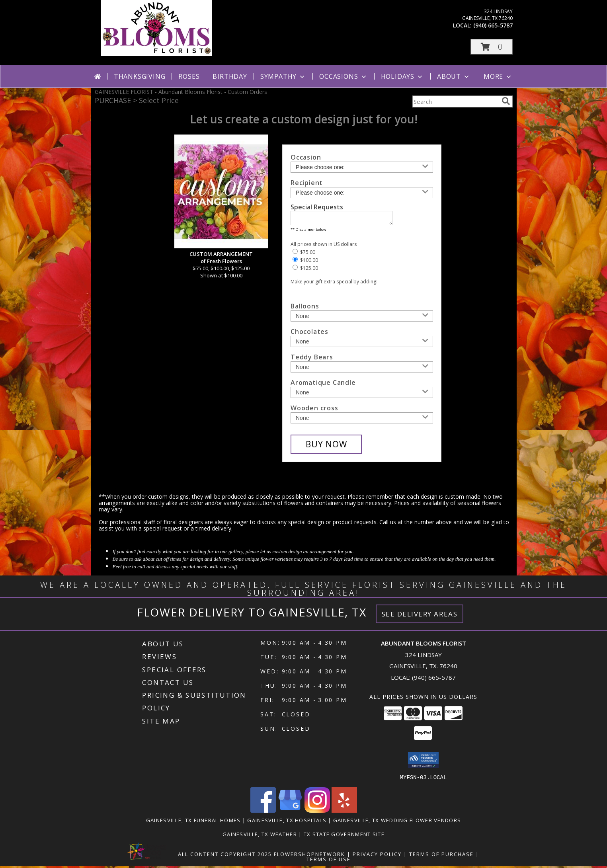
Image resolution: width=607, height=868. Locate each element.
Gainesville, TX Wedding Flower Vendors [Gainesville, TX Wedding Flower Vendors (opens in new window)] (397, 822)
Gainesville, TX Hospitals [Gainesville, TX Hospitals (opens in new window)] (287, 822)
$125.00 (305, 270)
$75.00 (304, 255)
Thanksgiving (140, 76)
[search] (506, 101)
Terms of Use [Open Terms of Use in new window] (329, 861)
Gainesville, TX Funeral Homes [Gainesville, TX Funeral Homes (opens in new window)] (193, 822)
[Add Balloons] (362, 318)
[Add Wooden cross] (362, 420)
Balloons (305, 308)
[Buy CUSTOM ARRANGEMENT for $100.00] (326, 447)
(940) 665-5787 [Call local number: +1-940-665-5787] (493, 25)
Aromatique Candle (323, 385)
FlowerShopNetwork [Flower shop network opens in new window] (309, 856)
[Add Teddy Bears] (362, 369)
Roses (189, 76)
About (454, 76)
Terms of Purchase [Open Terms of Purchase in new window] (441, 856)
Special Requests (317, 207)
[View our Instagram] (317, 812)
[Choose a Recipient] (362, 193)
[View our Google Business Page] (290, 812)
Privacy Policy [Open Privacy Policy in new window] (377, 856)
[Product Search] (455, 101)
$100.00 (305, 262)
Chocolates (309, 334)
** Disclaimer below (308, 232)
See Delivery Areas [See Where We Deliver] (420, 616)
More (498, 76)
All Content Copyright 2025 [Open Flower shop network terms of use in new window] (225, 856)
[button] (492, 47)
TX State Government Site (344, 836)
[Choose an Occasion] (362, 167)
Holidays (402, 76)
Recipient (307, 183)
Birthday (230, 76)
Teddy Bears (312, 359)
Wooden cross (314, 410)
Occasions (343, 76)
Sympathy (283, 76)
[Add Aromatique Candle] (362, 395)
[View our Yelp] (344, 812)
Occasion (306, 157)
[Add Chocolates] (362, 344)
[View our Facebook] (263, 812)
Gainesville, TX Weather (260, 836)
